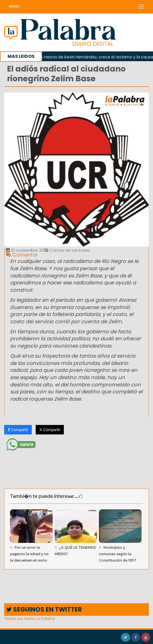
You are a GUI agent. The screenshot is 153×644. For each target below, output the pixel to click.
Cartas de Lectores (67, 250)
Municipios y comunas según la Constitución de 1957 (118, 554)
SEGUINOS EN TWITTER (44, 609)
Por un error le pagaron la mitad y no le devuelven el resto (29, 554)
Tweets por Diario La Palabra (29, 619)
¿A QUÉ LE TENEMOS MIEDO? (75, 551)
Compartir (18, 430)
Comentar (22, 255)
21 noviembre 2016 (27, 250)
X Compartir (50, 430)
